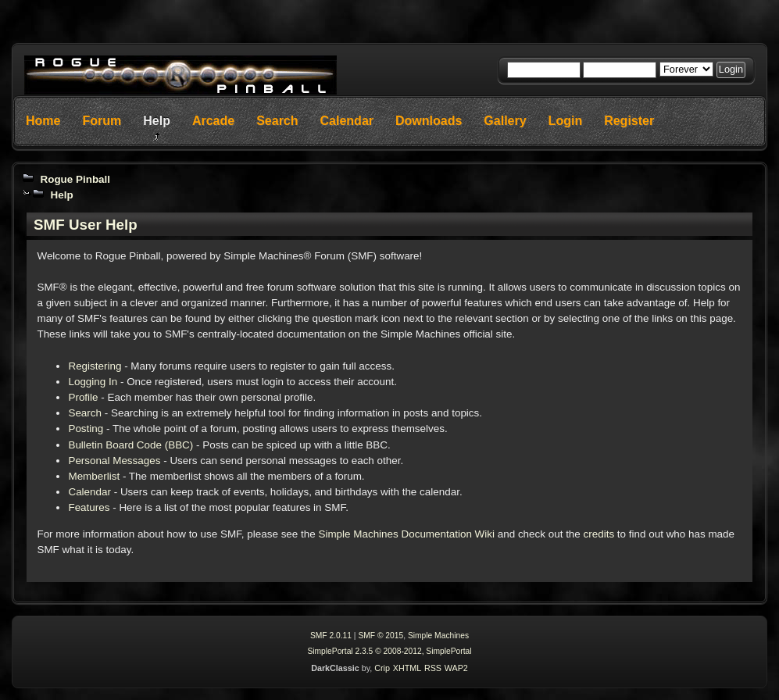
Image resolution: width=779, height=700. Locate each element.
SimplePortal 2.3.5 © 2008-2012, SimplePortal (389, 651)
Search (85, 413)
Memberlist (94, 476)
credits (599, 534)
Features (89, 507)
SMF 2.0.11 (331, 636)
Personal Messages (114, 461)
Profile (83, 397)
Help (61, 195)
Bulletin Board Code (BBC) (130, 445)
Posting (86, 429)
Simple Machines (438, 636)
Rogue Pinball (75, 179)
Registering (95, 366)
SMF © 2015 (381, 636)
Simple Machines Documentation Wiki (406, 534)
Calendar (89, 492)
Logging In (93, 382)
